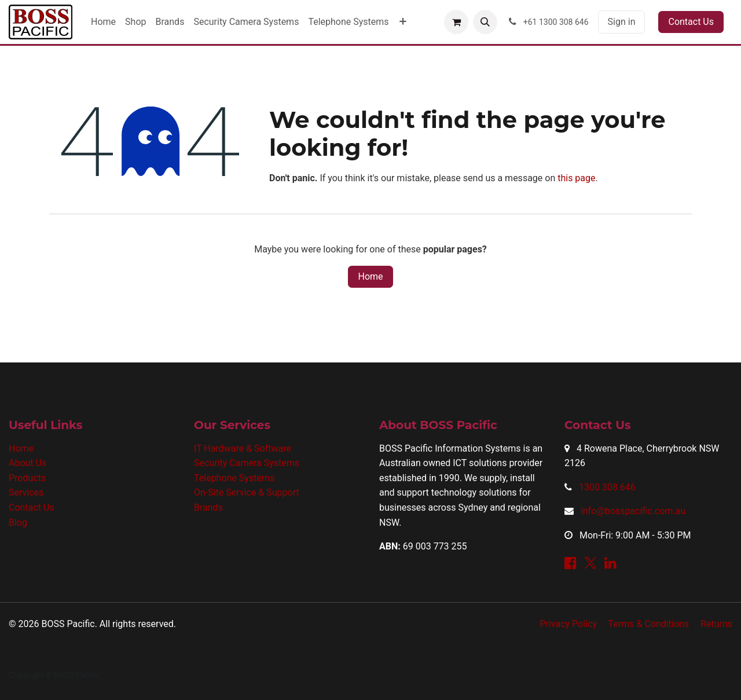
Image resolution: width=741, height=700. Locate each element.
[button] (485, 22)
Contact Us (691, 22)
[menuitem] (103, 22)
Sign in (622, 22)
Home (370, 276)
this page (576, 178)
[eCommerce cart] (456, 22)
